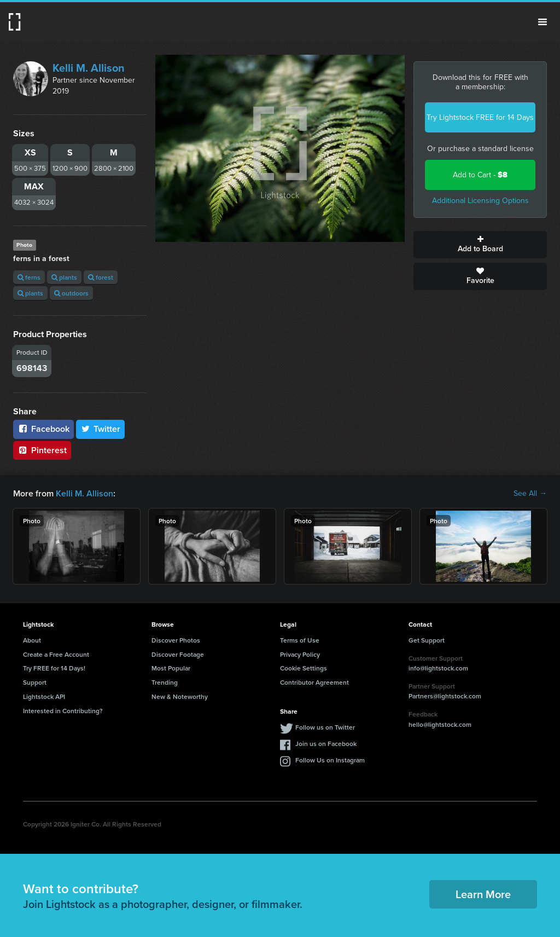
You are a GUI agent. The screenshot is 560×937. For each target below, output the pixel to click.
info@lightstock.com (438, 668)
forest (101, 277)
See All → (530, 494)
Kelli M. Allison (89, 68)
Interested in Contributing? (63, 711)
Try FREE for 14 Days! (54, 668)
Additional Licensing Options (480, 201)
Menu (542, 22)
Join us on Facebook (326, 744)
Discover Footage (178, 654)
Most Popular (171, 668)
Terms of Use (300, 640)
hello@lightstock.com (440, 724)
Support (35, 682)
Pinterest (42, 450)
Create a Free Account (56, 654)
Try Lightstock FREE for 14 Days (480, 117)
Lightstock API (44, 696)
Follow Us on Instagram (330, 760)
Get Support (427, 640)
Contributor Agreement (314, 682)
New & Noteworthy (180, 696)
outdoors (71, 293)
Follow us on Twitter (325, 727)
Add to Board (480, 245)
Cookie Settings (304, 668)
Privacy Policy (300, 654)
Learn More (483, 894)
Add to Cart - (480, 175)
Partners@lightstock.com (445, 696)
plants (64, 277)
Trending (165, 682)
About (32, 640)
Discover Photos (176, 640)
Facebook (43, 429)
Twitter (101, 429)
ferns (29, 277)
